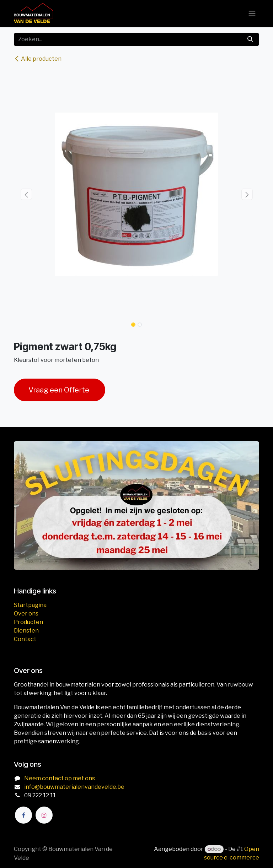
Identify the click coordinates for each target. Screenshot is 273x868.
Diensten (26, 631)
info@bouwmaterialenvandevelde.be (74, 787)
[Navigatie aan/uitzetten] (252, 14)
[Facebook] (23, 815)
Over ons (26, 614)
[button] (26, 194)
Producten (28, 622)
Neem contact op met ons (60, 778)
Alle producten (38, 59)
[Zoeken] (250, 39)
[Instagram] (44, 815)
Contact (25, 639)
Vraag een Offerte (60, 390)
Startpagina (30, 605)
